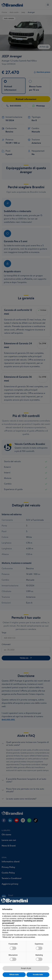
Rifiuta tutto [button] (14, 975)
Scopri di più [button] (26, 968)
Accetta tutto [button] (38, 975)
